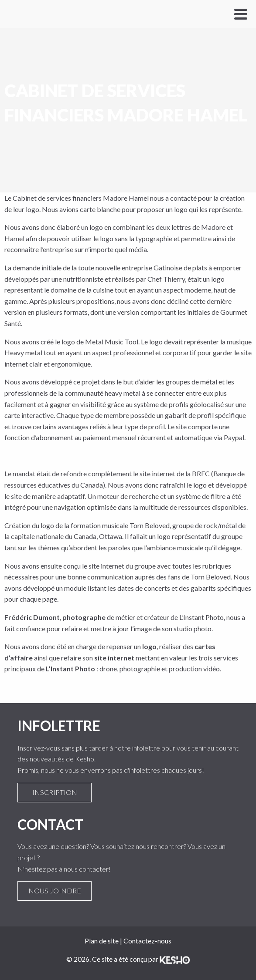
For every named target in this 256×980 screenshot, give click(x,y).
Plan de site (102, 941)
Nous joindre (55, 891)
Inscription (55, 792)
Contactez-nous (147, 941)
